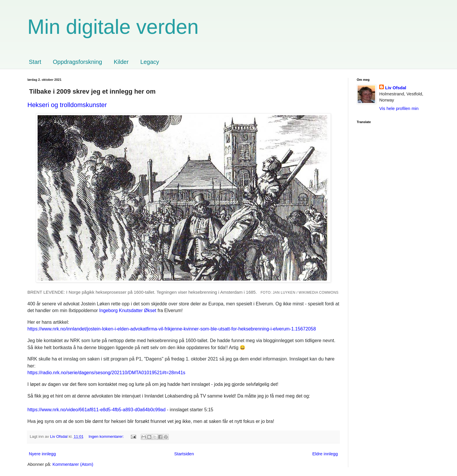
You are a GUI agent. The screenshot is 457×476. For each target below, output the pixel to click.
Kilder (121, 62)
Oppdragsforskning (77, 62)
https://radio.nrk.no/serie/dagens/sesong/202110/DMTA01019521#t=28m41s (106, 373)
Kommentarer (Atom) (73, 464)
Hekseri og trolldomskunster (67, 105)
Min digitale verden (113, 27)
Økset (128, 310)
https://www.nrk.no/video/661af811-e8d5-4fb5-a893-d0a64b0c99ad (96, 410)
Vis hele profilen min (399, 108)
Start (35, 62)
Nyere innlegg (42, 454)
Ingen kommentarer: (107, 436)
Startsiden (184, 454)
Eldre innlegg (325, 454)
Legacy (150, 62)
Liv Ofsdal (396, 88)
